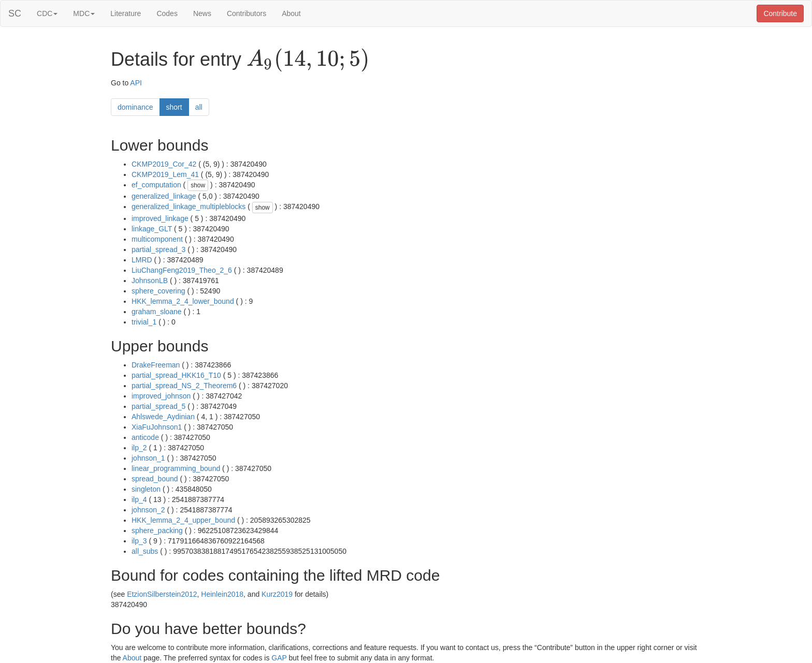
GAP (279, 658)
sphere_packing (157, 531)
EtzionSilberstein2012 (162, 594)
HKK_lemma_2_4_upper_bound (183, 520)
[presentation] (308, 60)
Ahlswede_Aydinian (163, 417)
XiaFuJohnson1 (157, 427)
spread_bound (155, 479)
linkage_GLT (152, 229)
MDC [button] (84, 13)
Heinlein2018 (222, 594)
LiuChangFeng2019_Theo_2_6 (182, 270)
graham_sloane (157, 312)
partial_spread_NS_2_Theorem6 (184, 386)
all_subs (145, 551)
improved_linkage (160, 218)
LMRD (142, 260)
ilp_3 (139, 541)
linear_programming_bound (176, 468)
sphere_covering (158, 291)
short (174, 107)
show (198, 185)
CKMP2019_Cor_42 (164, 164)
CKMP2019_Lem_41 (165, 174)
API (136, 83)
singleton (146, 489)
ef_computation (156, 185)
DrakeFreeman (156, 365)
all (199, 107)
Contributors (247, 13)
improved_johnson (161, 396)
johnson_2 (148, 510)
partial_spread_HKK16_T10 (176, 375)
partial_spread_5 (158, 406)
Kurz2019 (277, 594)
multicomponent (157, 239)
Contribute (780, 13)
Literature (126, 13)
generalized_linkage (164, 196)
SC (15, 13)
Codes (167, 13)
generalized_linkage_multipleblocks (189, 207)
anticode (145, 437)
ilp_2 (139, 448)
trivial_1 (144, 322)
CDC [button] (47, 13)
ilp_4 (139, 499)
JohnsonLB (150, 281)
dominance (135, 107)
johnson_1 (148, 458)
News (202, 13)
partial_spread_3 (158, 249)
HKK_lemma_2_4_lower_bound (183, 301)
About (291, 13)
